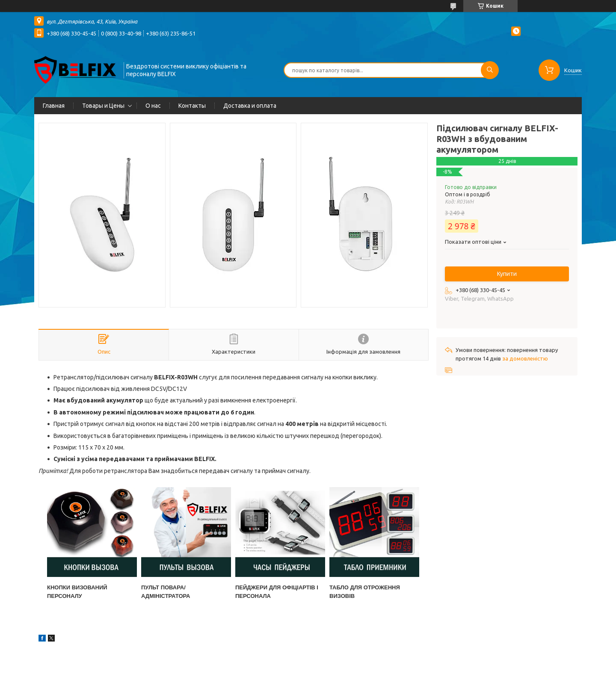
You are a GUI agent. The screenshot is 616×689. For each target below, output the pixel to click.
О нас (153, 106)
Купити (507, 274)
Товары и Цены (103, 106)
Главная (54, 106)
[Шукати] (490, 70)
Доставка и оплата (250, 106)
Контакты (192, 106)
